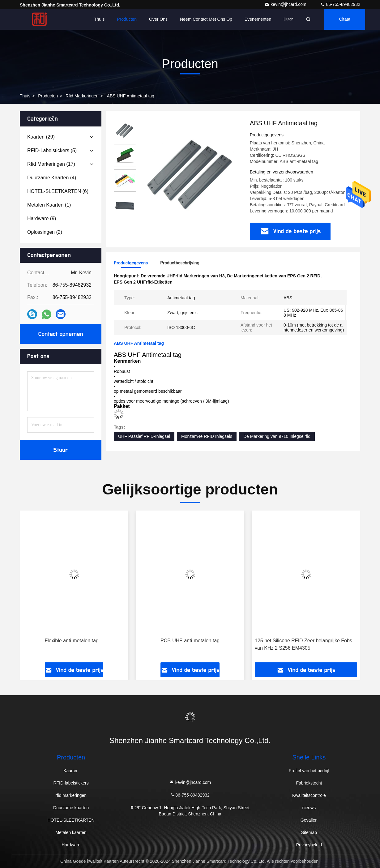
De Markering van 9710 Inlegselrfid (277, 436)
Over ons (158, 19)
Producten (127, 19)
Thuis (99, 19)
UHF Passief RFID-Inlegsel (144, 436)
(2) (45, 232)
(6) (58, 191)
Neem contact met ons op (206, 19)
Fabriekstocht (309, 783)
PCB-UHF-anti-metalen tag (190, 641)
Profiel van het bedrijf (309, 771)
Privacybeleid (309, 845)
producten (48, 96)
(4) (52, 178)
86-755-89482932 (340, 4)
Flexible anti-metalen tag (72, 641)
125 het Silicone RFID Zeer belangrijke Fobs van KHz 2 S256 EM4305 (303, 644)
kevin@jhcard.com (286, 4)
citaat (345, 19)
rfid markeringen (82, 96)
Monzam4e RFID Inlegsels (207, 436)
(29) (41, 137)
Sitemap (309, 832)
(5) (52, 150)
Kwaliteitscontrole (309, 795)
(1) (49, 205)
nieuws (309, 808)
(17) (51, 164)
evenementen (258, 19)
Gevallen (309, 820)
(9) (42, 218)
